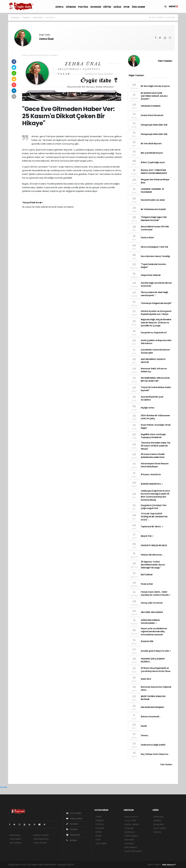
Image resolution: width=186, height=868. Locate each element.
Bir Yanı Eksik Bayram (151, 144)
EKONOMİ (96, 7)
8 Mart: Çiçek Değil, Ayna (153, 162)
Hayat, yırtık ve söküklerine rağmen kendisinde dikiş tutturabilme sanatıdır (154, 632)
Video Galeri (74, 819)
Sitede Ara (158, 817)
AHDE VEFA (146, 679)
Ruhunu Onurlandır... (151, 717)
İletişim (72, 840)
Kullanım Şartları (41, 835)
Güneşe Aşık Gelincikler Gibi (154, 125)
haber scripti (107, 865)
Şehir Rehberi (131, 847)
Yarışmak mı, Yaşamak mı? (154, 333)
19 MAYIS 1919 (147, 641)
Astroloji (157, 832)
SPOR (126, 7)
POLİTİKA (83, 7)
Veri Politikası (15, 843)
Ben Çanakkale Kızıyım (152, 153)
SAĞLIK (117, 7)
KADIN (144, 726)
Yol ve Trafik (130, 820)
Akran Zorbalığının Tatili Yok (155, 247)
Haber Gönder (40, 843)
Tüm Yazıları (165, 61)
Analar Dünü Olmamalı (152, 115)
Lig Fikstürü (130, 832)
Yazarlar (26, 18)
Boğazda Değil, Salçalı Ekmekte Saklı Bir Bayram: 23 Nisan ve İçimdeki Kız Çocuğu (156, 323)
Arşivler (72, 829)
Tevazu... (145, 735)
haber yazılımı (81, 865)
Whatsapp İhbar (41, 839)
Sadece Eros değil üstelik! (153, 745)
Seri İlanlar (129, 843)
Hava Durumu (131, 817)
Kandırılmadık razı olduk (153, 200)
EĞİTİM (107, 7)
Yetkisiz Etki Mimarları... (152, 555)
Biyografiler (159, 824)
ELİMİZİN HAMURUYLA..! (152, 484)
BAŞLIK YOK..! (147, 536)
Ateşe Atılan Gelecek (151, 275)
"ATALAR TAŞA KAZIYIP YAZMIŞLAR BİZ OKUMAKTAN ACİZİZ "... (154, 517)
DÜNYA (60, 7)
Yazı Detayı (50, 18)
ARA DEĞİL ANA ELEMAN (152, 612)
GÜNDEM (71, 7)
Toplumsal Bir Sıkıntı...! (152, 527)
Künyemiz (73, 835)
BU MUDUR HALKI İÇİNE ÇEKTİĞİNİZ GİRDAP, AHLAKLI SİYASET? (154, 96)
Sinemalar (129, 840)
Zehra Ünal (38, 18)
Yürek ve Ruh (147, 584)
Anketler (157, 820)
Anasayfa (15, 18)
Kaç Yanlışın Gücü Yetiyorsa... (155, 754)
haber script (132, 865)
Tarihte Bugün (131, 836)
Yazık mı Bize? (147, 238)
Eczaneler (129, 828)
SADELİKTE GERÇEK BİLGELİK (154, 545)
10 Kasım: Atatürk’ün (151, 475)
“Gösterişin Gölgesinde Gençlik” (156, 303)
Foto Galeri (74, 813)
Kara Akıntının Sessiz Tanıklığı (155, 256)
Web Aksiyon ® (169, 865)
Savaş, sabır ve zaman (152, 603)
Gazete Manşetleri (133, 851)
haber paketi (94, 865)
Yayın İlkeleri (15, 839)
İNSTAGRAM (147, 575)
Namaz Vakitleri (132, 824)
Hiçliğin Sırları (148, 408)
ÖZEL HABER (138, 7)
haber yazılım (120, 865)
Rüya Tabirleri (160, 828)
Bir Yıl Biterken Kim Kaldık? (154, 209)
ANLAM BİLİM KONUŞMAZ (153, 707)
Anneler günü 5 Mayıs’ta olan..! (156, 651)
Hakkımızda (15, 835)
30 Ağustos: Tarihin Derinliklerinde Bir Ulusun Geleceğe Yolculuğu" (153, 565)
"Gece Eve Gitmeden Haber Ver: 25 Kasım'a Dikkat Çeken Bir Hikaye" (156, 446)
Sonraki (3, 787)
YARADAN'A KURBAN (151, 106)
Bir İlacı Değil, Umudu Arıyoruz (155, 86)
